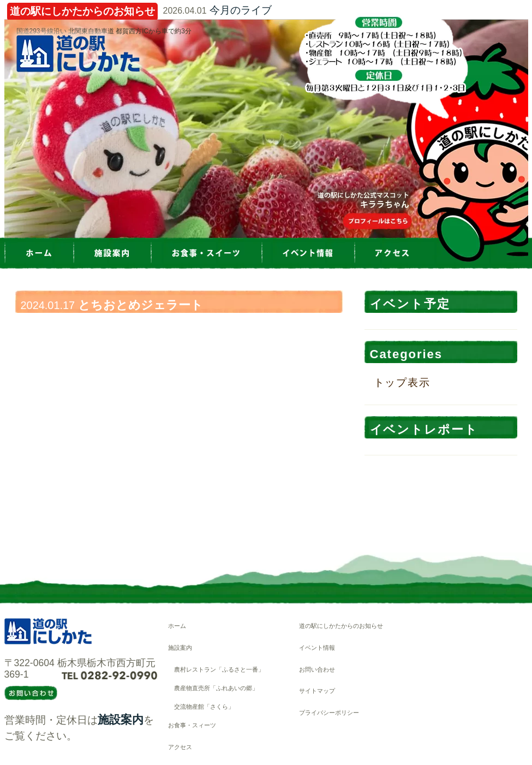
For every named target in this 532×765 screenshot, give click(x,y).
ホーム (177, 626)
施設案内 (121, 719)
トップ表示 (402, 382)
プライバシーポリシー (329, 713)
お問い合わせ (317, 669)
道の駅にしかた (78, 54)
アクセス (180, 747)
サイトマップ (317, 691)
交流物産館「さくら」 (204, 707)
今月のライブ (241, 10)
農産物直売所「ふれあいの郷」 (216, 688)
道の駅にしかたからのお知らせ (341, 626)
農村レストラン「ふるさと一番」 (219, 669)
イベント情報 (317, 648)
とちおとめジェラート (141, 305)
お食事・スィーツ (192, 725)
